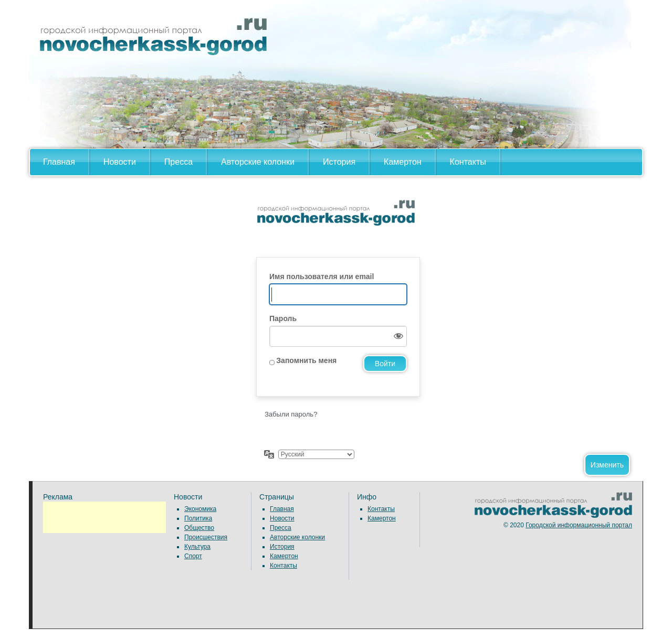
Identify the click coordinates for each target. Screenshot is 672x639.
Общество (199, 528)
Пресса (178, 162)
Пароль (283, 318)
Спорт (193, 556)
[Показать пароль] (396, 336)
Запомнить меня (306, 360)
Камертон (403, 162)
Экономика (200, 509)
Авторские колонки (258, 162)
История (339, 162)
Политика (198, 518)
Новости (120, 162)
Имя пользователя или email (322, 276)
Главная (59, 162)
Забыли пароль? (291, 414)
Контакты (468, 162)
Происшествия (206, 537)
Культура (197, 547)
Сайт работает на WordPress (336, 222)
